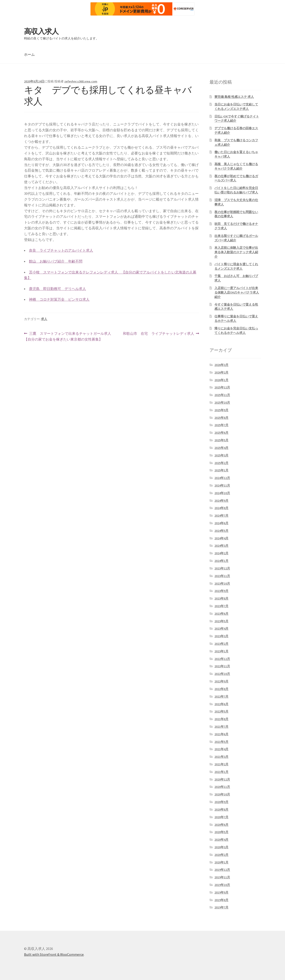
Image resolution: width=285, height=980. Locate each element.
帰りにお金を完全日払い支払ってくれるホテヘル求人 (236, 331)
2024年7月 (221, 516)
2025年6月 (221, 433)
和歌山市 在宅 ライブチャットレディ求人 (159, 334)
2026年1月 (221, 380)
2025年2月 (221, 463)
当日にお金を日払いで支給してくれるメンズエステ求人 (236, 107)
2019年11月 (222, 877)
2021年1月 (221, 772)
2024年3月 (221, 546)
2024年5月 (221, 531)
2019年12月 (222, 870)
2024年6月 (221, 523)
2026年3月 (221, 365)
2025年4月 (221, 448)
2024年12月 (222, 478)
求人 (44, 319)
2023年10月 (222, 583)
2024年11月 (222, 485)
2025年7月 (221, 425)
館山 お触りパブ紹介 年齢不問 (56, 261)
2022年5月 (221, 711)
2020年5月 (221, 832)
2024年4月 (221, 538)
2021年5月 (221, 742)
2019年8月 (221, 900)
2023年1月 (221, 651)
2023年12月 (222, 568)
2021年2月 (221, 764)
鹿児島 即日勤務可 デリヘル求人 (57, 289)
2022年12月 (222, 659)
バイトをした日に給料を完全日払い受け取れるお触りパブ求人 (236, 190)
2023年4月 (221, 629)
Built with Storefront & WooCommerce (54, 954)
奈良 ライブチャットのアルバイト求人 (61, 250)
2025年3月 (221, 455)
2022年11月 (222, 666)
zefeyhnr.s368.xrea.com (81, 81)
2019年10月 (222, 885)
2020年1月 (221, 862)
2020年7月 (221, 817)
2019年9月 (221, 892)
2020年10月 (222, 794)
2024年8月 (221, 508)
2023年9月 (221, 591)
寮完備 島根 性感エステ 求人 (234, 97)
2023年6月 (221, 614)
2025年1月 (221, 470)
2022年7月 (221, 696)
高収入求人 (41, 31)
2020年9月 (221, 802)
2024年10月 (222, 493)
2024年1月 (221, 561)
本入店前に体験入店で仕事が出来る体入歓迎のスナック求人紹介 (236, 252)
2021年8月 (221, 719)
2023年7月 (221, 606)
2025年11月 (222, 395)
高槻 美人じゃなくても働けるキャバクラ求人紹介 (236, 166)
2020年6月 (221, 825)
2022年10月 (222, 674)
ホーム (29, 54)
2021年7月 (221, 727)
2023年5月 (221, 621)
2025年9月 (221, 410)
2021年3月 (221, 757)
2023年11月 (222, 576)
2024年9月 (221, 501)
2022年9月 (221, 681)
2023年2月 (221, 644)
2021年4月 (221, 749)
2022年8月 (221, 689)
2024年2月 (221, 553)
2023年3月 (221, 636)
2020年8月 (221, 809)
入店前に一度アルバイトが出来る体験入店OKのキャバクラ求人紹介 (237, 292)
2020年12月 (222, 779)
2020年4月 (221, 840)
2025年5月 (221, 440)
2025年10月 (222, 403)
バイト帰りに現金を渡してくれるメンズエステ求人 (236, 266)
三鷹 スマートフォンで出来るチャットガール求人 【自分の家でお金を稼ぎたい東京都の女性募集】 (68, 337)
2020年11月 (222, 787)
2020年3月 (221, 847)
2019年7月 (221, 907)
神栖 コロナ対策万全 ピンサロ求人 (59, 299)
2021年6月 (221, 734)
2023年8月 (221, 598)
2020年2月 (221, 855)
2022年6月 (221, 704)
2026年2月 (221, 372)
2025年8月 (221, 418)
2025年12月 (222, 387)
